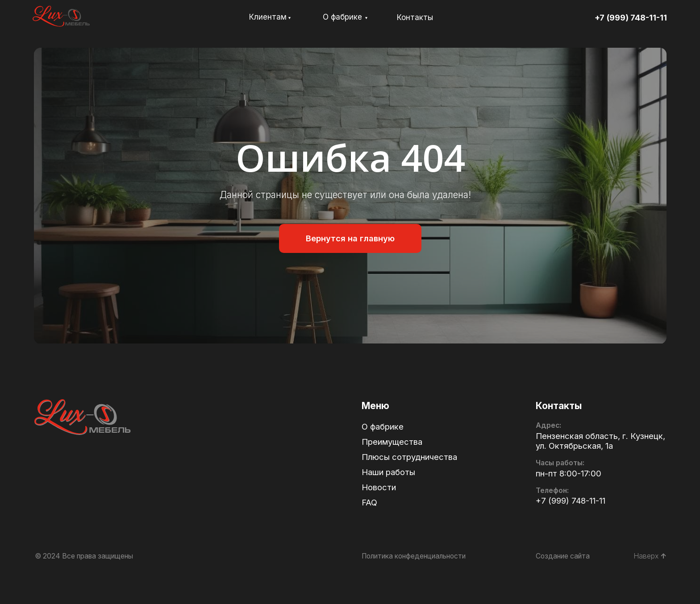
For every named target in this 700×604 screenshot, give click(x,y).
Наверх (650, 556)
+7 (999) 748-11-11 (631, 17)
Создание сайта (563, 556)
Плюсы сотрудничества (409, 457)
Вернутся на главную (350, 238)
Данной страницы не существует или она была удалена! (345, 195)
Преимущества (392, 442)
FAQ (369, 502)
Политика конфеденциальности (414, 556)
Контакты (415, 17)
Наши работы (388, 472)
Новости (379, 487)
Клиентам (268, 17)
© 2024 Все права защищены (84, 556)
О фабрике (342, 17)
